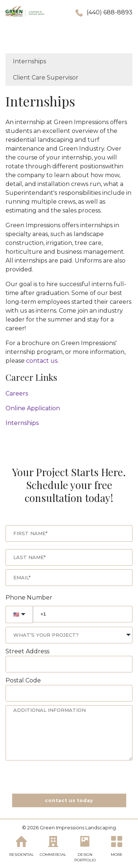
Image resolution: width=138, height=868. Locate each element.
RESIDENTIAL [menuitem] (22, 854)
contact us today (69, 800)
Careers (17, 393)
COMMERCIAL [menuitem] (53, 854)
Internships (22, 423)
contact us (42, 361)
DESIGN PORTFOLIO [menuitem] (85, 857)
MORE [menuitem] (117, 854)
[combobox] (69, 635)
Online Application (33, 408)
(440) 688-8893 (109, 12)
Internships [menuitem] (29, 61)
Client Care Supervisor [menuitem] (46, 78)
